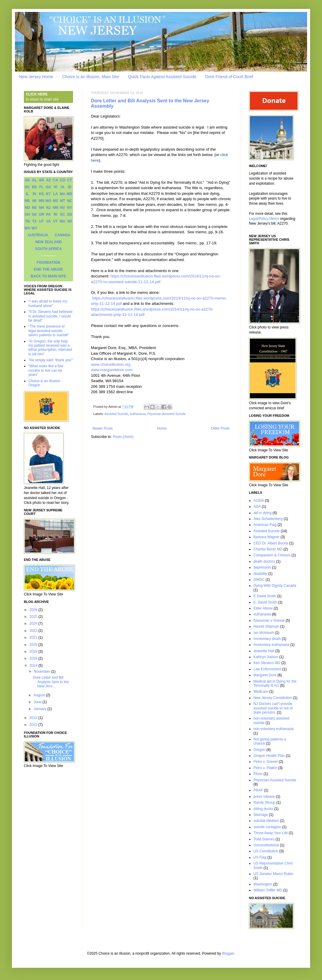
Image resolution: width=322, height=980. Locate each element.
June (38, 702)
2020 (34, 645)
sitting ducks (263, 809)
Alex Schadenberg (268, 519)
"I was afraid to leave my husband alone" (48, 303)
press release (264, 797)
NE (34, 208)
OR (41, 214)
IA (63, 187)
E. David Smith (265, 602)
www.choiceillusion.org (111, 364)
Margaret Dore (265, 675)
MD (70, 194)
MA (62, 194)
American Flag (265, 525)
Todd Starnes (264, 839)
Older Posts (220, 428)
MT (62, 201)
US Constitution (266, 851)
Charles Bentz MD (268, 549)
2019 (34, 652)
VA (49, 221)
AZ (48, 180)
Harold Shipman (266, 626)
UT (41, 221)
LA (55, 194)
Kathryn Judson (266, 657)
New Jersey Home (36, 77)
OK (34, 214)
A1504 (259, 501)
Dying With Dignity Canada (275, 586)
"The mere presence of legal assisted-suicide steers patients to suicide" (49, 331)
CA (55, 180)
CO (63, 180)
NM (56, 208)
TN (27, 221)
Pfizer (258, 774)
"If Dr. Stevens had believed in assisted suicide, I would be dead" (50, 316)
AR (41, 180)
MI (34, 201)
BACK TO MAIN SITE (48, 276)
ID (69, 187)
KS (42, 194)
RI (55, 214)
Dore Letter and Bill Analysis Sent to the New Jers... (51, 682)
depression (262, 567)
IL (27, 194)
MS (55, 201)
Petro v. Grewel (266, 762)
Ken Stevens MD (267, 663)
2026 (34, 610)
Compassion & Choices (272, 555)
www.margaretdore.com (112, 370)
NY (70, 208)
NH (41, 208)
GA (48, 187)
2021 (34, 638)
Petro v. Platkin (265, 768)
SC (62, 214)
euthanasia (138, 414)
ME (27, 201)
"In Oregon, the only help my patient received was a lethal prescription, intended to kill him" (50, 348)
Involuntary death (267, 639)
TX (34, 221)
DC (27, 187)
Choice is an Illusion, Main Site (90, 77)
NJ (48, 208)
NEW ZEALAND (48, 242)
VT (55, 221)
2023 (34, 631)
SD (70, 214)
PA (49, 214)
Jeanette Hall (264, 651)
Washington (263, 884)
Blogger (228, 953)
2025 (34, 617)
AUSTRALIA (38, 235)
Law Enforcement (267, 669)
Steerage (261, 815)
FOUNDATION (48, 263)
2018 (34, 658)
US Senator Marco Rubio (273, 874)
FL (42, 187)
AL (34, 180)
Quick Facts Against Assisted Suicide (162, 77)
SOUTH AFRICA (48, 249)
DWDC (259, 580)
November (42, 672)
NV (62, 208)
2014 (34, 666)
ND (27, 208)
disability (260, 574)
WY (34, 228)
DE (34, 187)
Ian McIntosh (264, 633)
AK (27, 180)
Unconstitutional (266, 845)
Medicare (261, 692)
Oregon (259, 750)
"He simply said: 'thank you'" (51, 360)
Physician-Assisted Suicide (167, 414)
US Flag (260, 857)
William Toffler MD (268, 890)
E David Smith (265, 596)
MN (42, 201)
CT (69, 180)
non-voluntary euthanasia (274, 729)
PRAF (258, 790)
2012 (34, 725)
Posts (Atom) (123, 437)
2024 (34, 624)
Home (162, 428)
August (40, 695)
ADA (257, 507)
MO (48, 201)
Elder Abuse (263, 608)
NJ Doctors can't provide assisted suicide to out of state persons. (273, 708)
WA (62, 221)
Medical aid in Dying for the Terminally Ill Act (275, 683)
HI (55, 187)
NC (70, 201)
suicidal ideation (266, 821)
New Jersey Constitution (273, 698)
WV (27, 228)
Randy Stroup (264, 802)
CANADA (63, 235)
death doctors (264, 561)
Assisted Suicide (116, 414)
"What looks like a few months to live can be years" (46, 370)
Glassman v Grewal (269, 621)
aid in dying (263, 513)
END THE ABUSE (49, 269)
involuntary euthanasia (271, 645)
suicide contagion (267, 827)
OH (27, 214)
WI (70, 221)
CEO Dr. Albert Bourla (271, 543)
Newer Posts (103, 428)
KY (48, 194)
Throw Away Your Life (271, 833)
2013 (34, 718)
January (41, 709)
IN (34, 194)
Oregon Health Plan (269, 756)
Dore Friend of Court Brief (229, 77)
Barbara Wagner (267, 537)
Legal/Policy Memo (264, 219)
